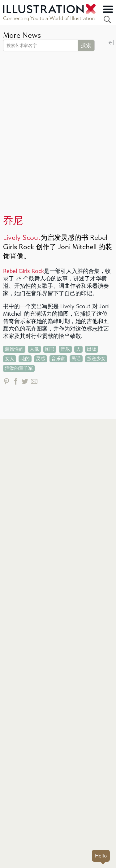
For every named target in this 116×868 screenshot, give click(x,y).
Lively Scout (22, 238)
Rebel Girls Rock (24, 271)
